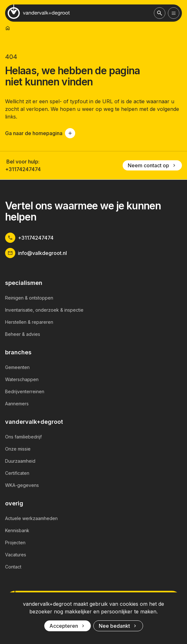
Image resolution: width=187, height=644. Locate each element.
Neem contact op (152, 165)
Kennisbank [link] (17, 530)
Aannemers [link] (17, 404)
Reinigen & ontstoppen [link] (29, 298)
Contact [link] (13, 567)
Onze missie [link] (18, 449)
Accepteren (68, 626)
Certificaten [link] (17, 473)
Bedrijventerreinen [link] (25, 391)
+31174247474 (23, 169)
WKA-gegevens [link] (22, 485)
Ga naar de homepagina (40, 133)
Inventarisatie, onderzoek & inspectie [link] (44, 310)
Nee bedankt (118, 626)
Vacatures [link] (16, 555)
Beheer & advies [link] (23, 334)
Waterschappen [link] (22, 379)
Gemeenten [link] (17, 367)
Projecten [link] (15, 543)
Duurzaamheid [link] (20, 461)
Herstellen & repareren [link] (29, 322)
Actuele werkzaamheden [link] (31, 518)
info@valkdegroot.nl (36, 253)
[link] (8, 28)
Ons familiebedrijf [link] (23, 437)
